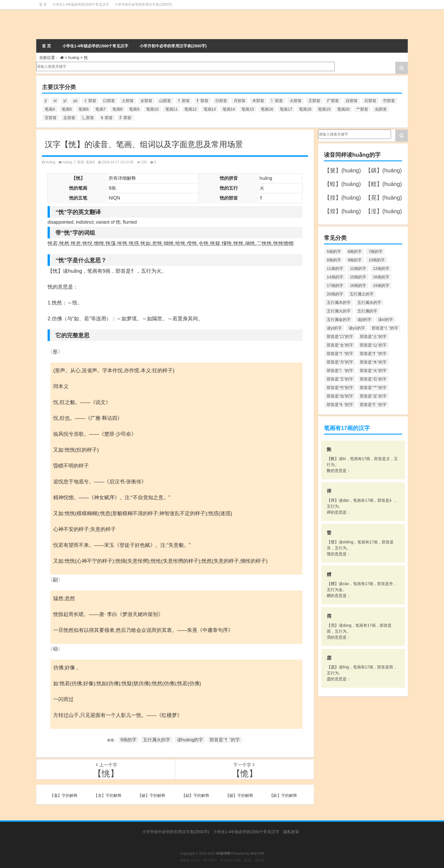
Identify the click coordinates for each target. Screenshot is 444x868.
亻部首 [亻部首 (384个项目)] (90, 101)
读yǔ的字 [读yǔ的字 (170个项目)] (357, 328)
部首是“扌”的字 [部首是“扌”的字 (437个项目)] (373, 353)
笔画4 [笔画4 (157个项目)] (50, 109)
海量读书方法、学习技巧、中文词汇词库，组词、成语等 (222, 860)
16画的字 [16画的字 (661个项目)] (381, 277)
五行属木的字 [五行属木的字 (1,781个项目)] (339, 302)
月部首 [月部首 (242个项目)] (240, 101)
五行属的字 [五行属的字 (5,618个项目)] (367, 311)
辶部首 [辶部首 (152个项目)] (88, 118)
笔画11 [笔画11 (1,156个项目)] (172, 109)
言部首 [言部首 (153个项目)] (51, 118)
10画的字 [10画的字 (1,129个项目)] (377, 260)
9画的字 (128, 740)
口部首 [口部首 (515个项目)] (109, 101)
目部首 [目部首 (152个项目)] (352, 101)
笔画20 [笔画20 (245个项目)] (343, 109)
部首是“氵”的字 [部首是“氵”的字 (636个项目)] (340, 371)
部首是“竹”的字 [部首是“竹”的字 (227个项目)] (340, 388)
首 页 (43, 5)
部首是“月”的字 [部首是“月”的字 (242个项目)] (340, 362)
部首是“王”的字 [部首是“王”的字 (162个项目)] (340, 379)
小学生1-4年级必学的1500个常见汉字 (81, 5)
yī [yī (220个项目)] (65, 101)
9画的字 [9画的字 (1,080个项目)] (355, 260)
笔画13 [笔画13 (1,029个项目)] (210, 109)
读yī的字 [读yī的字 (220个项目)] (334, 328)
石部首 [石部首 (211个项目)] (370, 101)
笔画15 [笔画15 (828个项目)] (248, 109)
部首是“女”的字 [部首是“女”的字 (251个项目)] (340, 345)
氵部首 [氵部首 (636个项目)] (277, 101)
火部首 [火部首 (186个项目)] (296, 101)
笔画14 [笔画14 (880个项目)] (229, 109)
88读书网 (257, 854)
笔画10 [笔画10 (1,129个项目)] (152, 109)
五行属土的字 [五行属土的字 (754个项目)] (362, 294)
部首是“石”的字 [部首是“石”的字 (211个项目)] (373, 379)
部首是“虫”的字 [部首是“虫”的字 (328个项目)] (340, 396)
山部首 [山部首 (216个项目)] (165, 101)
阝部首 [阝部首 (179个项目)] (125, 118)
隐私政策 (291, 832)
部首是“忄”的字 (225, 740)
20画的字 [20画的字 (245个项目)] (335, 294)
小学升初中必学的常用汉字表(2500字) (143, 5)
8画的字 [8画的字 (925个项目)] (334, 260)
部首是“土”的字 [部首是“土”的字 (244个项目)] (373, 336)
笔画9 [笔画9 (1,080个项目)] (134, 109)
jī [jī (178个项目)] (46, 101)
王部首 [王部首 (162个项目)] (314, 101)
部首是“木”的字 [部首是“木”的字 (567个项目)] (373, 362)
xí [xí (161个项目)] (55, 101)
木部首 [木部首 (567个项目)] (258, 101)
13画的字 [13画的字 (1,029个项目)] (381, 268)
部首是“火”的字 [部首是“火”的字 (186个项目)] (373, 371)
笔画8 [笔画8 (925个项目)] (118, 109)
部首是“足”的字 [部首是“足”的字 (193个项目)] (373, 396)
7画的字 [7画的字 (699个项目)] (375, 251)
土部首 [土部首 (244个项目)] (128, 101)
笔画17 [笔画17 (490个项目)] (286, 109)
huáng (74, 58)
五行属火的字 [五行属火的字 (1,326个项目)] (339, 311)
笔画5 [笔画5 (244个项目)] (67, 109)
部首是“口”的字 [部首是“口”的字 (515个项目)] (340, 336)
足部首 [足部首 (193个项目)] (69, 118)
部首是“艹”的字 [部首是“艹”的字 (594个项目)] (373, 388)
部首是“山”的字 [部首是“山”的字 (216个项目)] (373, 345)
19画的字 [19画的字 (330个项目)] (381, 285)
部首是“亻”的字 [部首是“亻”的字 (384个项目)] (385, 328)
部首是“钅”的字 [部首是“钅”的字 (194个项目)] (340, 405)
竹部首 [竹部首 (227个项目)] (389, 101)
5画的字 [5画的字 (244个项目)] (334, 251)
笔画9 (90, 162)
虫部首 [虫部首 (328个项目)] (381, 109)
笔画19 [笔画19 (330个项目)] (324, 109)
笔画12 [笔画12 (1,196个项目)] (191, 109)
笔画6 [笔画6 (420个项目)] (84, 109)
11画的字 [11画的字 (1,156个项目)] (335, 268)
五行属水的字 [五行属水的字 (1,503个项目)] (369, 302)
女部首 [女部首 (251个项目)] (146, 101)
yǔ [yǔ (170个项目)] (75, 101)
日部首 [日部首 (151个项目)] (221, 101)
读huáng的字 (190, 740)
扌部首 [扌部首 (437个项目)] (202, 101)
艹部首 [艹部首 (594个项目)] (362, 109)
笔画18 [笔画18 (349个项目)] (305, 109)
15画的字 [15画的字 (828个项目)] (358, 277)
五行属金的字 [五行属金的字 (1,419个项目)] (339, 319)
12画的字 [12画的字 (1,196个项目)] (358, 268)
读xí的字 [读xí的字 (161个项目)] (386, 319)
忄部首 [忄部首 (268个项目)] (184, 101)
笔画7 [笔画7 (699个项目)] (101, 109)
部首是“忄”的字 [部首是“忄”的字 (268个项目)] (340, 353)
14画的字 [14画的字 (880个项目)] (335, 277)
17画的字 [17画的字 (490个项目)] (335, 285)
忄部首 (79, 162)
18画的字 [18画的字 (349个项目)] (358, 285)
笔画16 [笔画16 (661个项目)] (267, 109)
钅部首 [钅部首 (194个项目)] (107, 118)
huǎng (50, 162)
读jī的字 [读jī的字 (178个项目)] (364, 319)
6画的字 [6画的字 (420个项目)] (355, 251)
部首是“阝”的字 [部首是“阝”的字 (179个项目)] (373, 405)
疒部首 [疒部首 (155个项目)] (333, 101)
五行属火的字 (157, 740)
